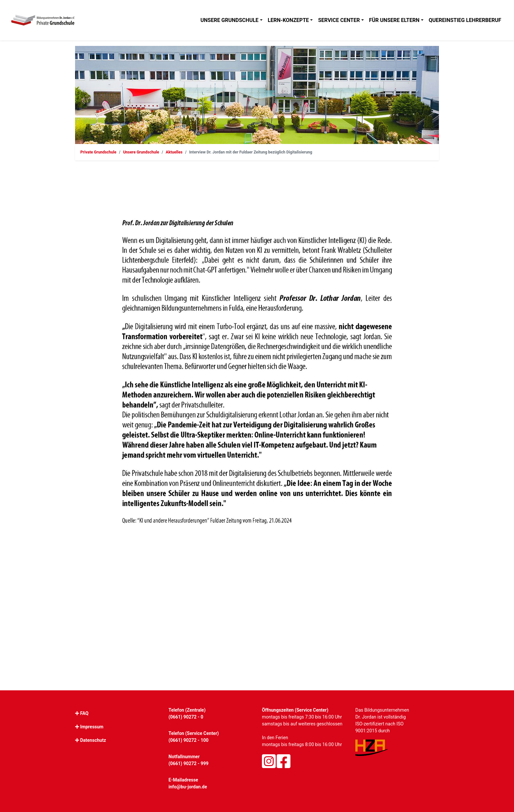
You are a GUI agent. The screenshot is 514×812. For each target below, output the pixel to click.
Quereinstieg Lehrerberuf (465, 20)
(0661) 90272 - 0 (186, 717)
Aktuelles (174, 152)
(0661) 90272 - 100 (188, 740)
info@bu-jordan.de (188, 787)
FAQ (84, 713)
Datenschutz (93, 740)
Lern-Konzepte (288, 20)
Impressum (92, 727)
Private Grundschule (98, 152)
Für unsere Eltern (394, 20)
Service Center (339, 20)
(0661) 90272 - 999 (188, 763)
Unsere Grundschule (229, 20)
